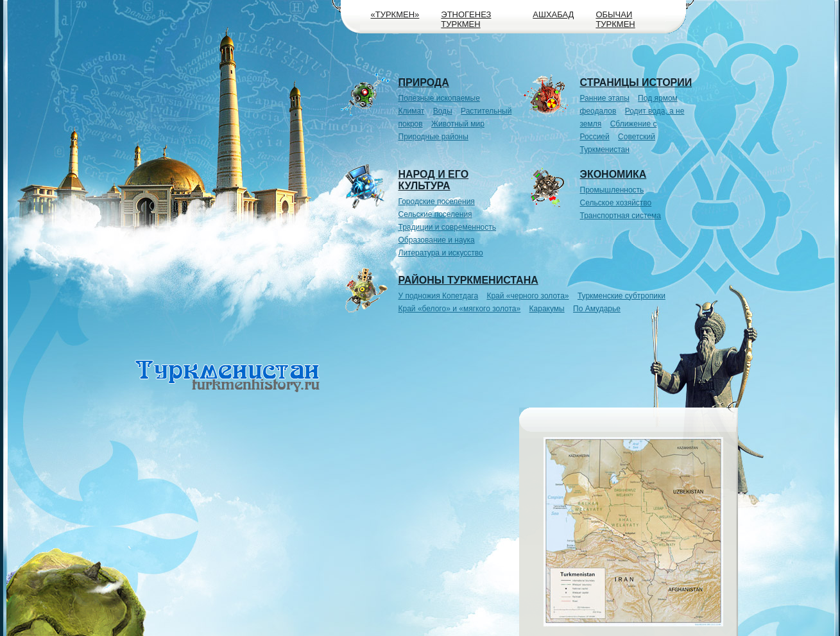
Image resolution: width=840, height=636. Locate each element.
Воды (443, 111)
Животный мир (458, 124)
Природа (424, 82)
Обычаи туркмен (615, 19)
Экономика (613, 174)
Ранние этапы (605, 98)
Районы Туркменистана (468, 280)
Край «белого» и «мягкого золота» (460, 309)
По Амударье (597, 309)
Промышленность (612, 190)
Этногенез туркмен (466, 19)
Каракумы (547, 309)
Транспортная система (621, 216)
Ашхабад (553, 14)
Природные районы (433, 137)
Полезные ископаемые (439, 98)
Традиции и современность (448, 227)
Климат (412, 111)
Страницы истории (636, 82)
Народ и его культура (434, 180)
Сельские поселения (435, 214)
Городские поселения (437, 202)
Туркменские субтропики (621, 296)
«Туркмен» (395, 14)
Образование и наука (437, 240)
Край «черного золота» (527, 296)
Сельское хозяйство (616, 203)
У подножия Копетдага (439, 296)
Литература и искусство (441, 253)
